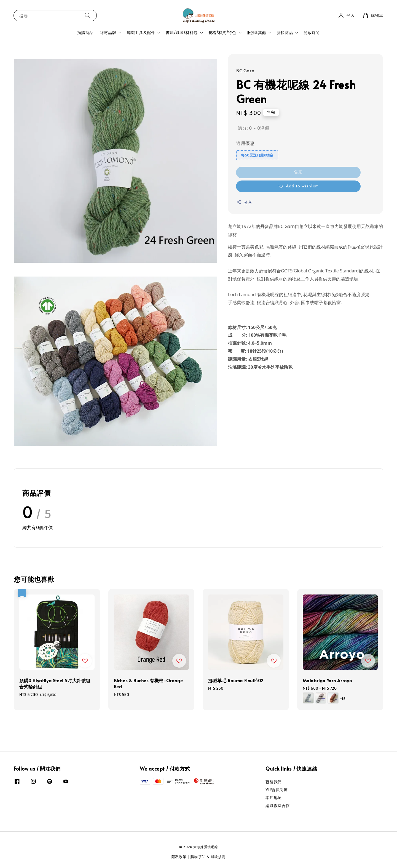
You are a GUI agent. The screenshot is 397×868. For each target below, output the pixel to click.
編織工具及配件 (141, 33)
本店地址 (273, 797)
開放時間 (312, 32)
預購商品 (85, 32)
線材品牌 (108, 33)
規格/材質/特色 (222, 33)
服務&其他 (257, 33)
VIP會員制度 (277, 789)
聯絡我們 (273, 782)
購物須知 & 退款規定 (208, 857)
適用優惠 (245, 143)
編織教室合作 (278, 805)
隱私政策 (179, 857)
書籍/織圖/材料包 (182, 33)
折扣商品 (285, 33)
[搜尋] (88, 15)
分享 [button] (244, 202)
